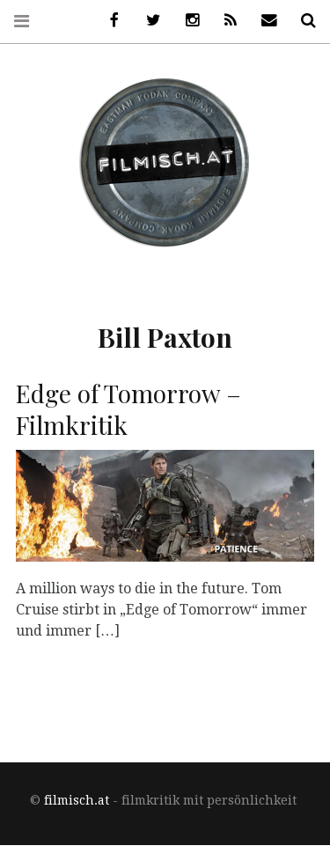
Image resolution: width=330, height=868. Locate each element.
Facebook (108, 21)
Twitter (147, 21)
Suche (302, 21)
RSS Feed (224, 21)
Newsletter (263, 21)
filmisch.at (77, 800)
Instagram (186, 21)
